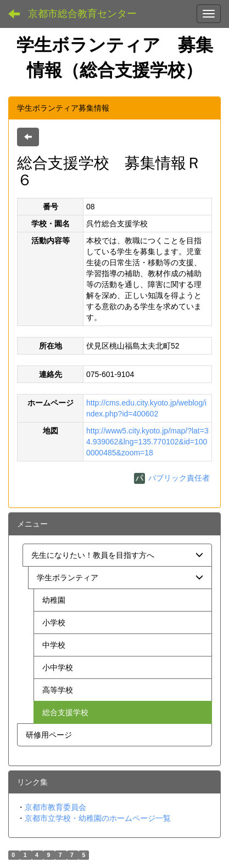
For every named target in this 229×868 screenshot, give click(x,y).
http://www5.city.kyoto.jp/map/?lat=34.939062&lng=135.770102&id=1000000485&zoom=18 (147, 442)
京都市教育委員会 (55, 807)
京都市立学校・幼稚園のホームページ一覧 (98, 818)
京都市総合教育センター (82, 14)
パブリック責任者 (172, 478)
